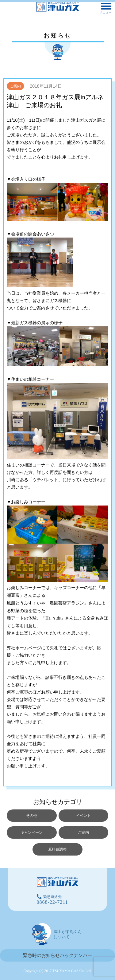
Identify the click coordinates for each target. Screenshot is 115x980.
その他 (32, 816)
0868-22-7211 (52, 902)
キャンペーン (32, 832)
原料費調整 (57, 849)
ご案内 (15, 86)
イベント (83, 816)
